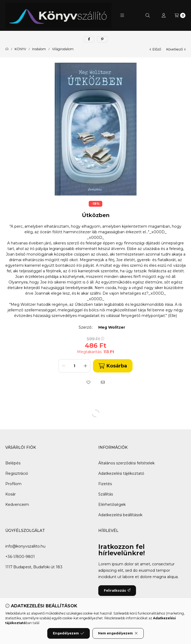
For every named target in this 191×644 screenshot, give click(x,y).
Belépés (13, 463)
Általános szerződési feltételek (126, 463)
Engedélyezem (69, 633)
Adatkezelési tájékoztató (121, 473)
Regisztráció (17, 473)
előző (155, 49)
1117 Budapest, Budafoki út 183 (34, 567)
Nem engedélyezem (118, 633)
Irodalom (39, 49)
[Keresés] (148, 15)
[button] (122, 15)
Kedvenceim (17, 505)
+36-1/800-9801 (20, 557)
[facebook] (89, 39)
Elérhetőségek (112, 505)
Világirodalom (63, 49)
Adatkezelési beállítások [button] (120, 515)
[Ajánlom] (103, 382)
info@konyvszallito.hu (25, 546)
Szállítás (106, 494)
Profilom (13, 484)
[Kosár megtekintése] (180, 15)
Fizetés (105, 484)
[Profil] (164, 15)
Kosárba (113, 366)
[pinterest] (102, 39)
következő (176, 49)
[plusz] (85, 366)
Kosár (10, 494)
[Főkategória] (7, 49)
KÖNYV (20, 49)
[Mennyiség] (74, 366)
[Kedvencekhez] (88, 382)
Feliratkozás (117, 590)
